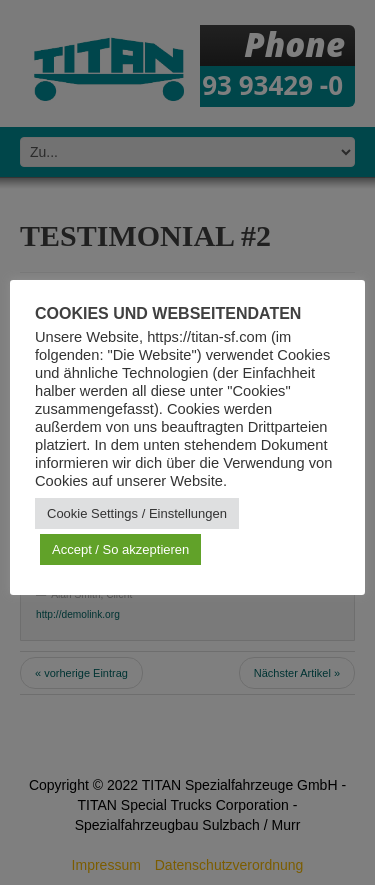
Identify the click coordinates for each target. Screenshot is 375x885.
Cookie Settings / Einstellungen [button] (137, 513)
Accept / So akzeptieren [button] (120, 549)
